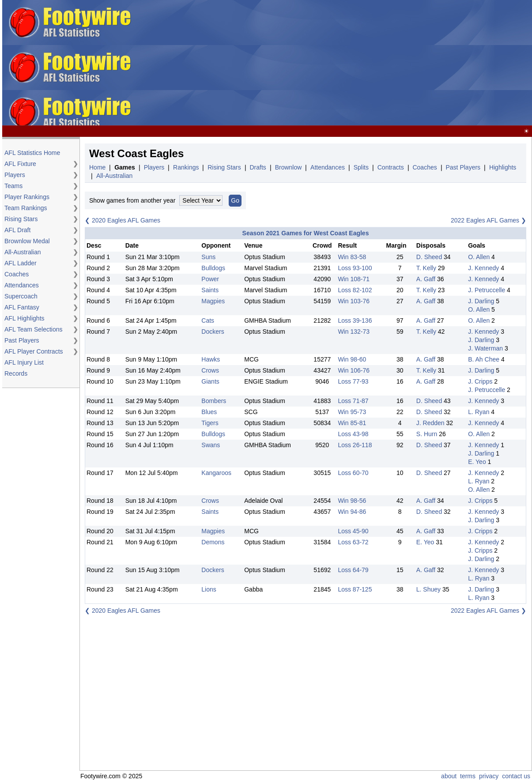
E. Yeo (477, 462)
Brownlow (289, 167)
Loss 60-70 (353, 473)
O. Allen (479, 257)
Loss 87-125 (355, 589)
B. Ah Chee (484, 359)
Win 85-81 (352, 423)
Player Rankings (27, 197)
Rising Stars (21, 219)
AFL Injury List (24, 362)
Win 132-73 (354, 332)
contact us (516, 776)
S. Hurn (427, 434)
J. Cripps (480, 381)
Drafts (258, 167)
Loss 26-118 (355, 445)
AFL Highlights (25, 318)
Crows (210, 370)
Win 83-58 (352, 257)
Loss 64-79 (353, 570)
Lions (209, 589)
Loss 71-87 (353, 401)
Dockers (213, 332)
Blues (209, 412)
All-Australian (23, 252)
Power (210, 279)
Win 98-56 (352, 501)
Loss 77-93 (353, 381)
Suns (208, 257)
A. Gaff (426, 279)
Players (15, 175)
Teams (13, 186)
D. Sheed (429, 257)
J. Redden (430, 423)
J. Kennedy (483, 268)
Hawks (211, 359)
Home (97, 167)
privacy (489, 776)
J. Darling (481, 301)
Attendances (22, 285)
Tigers (210, 423)
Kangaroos (216, 473)
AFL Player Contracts (34, 351)
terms (468, 776)
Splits (361, 167)
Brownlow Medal (27, 241)
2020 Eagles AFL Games (126, 220)
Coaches (17, 274)
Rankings (186, 167)
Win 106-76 (354, 370)
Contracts (391, 167)
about (449, 776)
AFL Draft (17, 230)
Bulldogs (213, 268)
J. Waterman (485, 348)
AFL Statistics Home (32, 153)
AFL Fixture (20, 164)
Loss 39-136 (355, 320)
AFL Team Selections (34, 329)
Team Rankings (26, 208)
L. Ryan (479, 412)
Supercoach (21, 296)
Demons (213, 542)
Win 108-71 (354, 279)
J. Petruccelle (487, 290)
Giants (210, 381)
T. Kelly (426, 268)
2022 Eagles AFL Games (485, 220)
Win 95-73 (352, 412)
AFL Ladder (21, 263)
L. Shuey (428, 589)
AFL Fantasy (22, 307)
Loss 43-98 (353, 434)
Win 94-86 (352, 512)
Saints (210, 290)
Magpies (213, 301)
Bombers (214, 401)
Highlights (503, 167)
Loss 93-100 (355, 268)
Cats (208, 320)
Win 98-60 (352, 359)
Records (16, 373)
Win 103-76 (354, 301)
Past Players (22, 340)
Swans (211, 445)
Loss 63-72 (353, 542)
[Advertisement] (346, 63)
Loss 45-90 (353, 531)
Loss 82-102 (355, 290)
